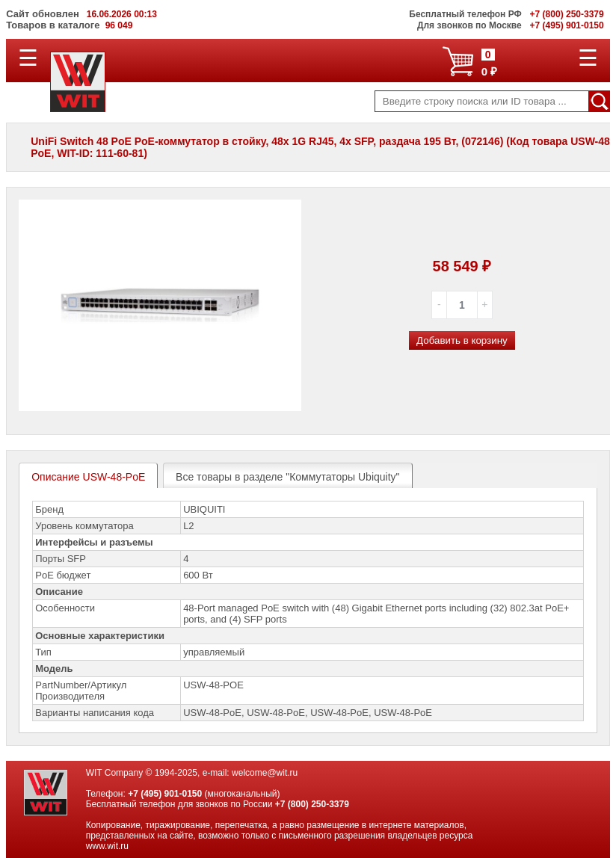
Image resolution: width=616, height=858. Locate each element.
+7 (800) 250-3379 (312, 804)
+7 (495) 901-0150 (165, 794)
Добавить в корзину (462, 340)
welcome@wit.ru (265, 773)
